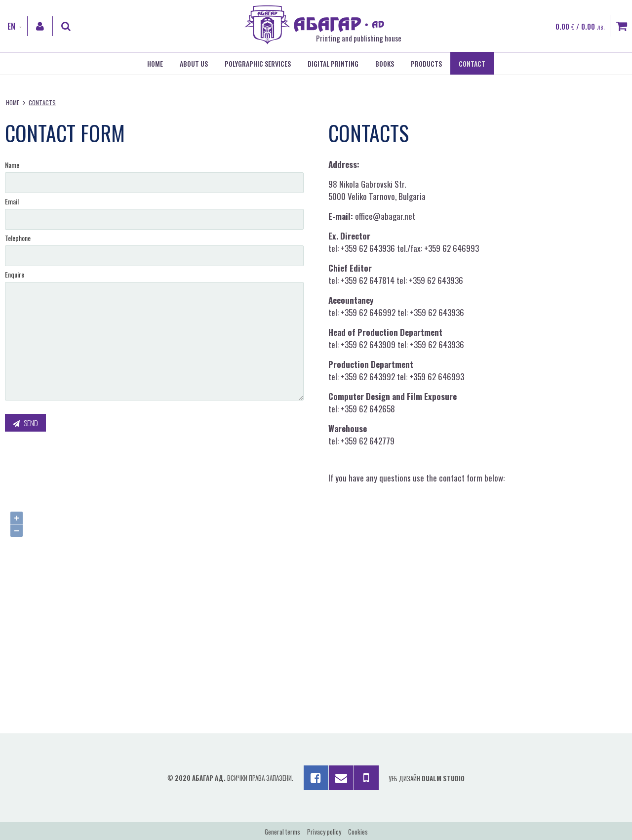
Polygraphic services (258, 63)
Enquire (15, 274)
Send (25, 423)
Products (426, 63)
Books (385, 63)
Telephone (18, 238)
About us (194, 63)
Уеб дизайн (427, 778)
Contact (472, 63)
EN (11, 26)
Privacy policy (324, 832)
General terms (282, 832)
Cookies (358, 832)
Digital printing (333, 63)
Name (12, 165)
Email (12, 201)
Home (155, 63)
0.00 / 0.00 (580, 26)
